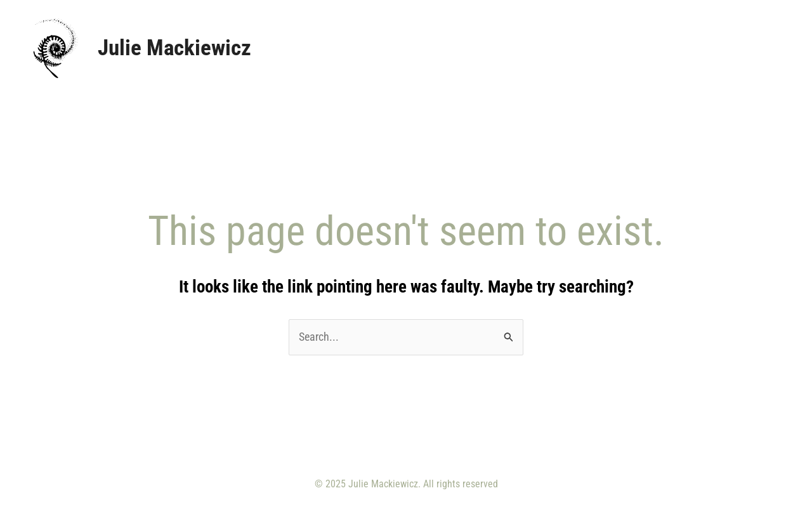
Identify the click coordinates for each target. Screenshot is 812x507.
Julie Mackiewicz (174, 48)
